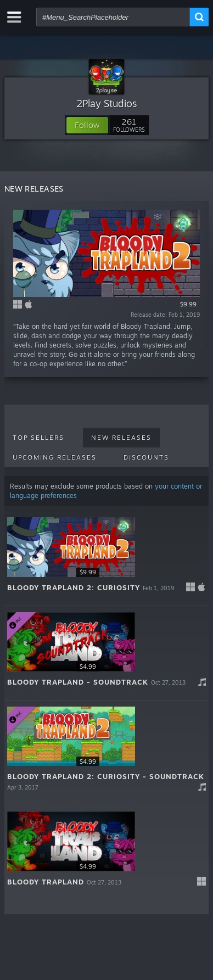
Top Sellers (38, 438)
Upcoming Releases (55, 457)
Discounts (146, 457)
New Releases (121, 438)
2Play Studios (107, 103)
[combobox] (113, 17)
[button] (87, 125)
